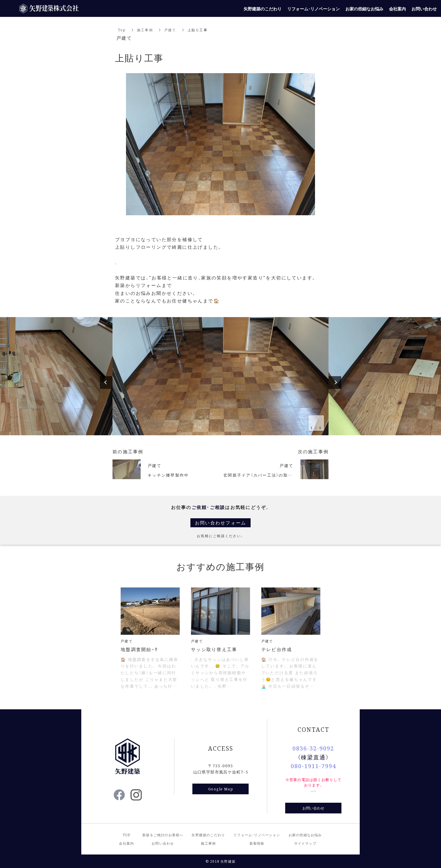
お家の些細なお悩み (305, 835)
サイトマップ (305, 843)
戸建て (170, 30)
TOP (127, 835)
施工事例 (145, 30)
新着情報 (257, 843)
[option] (220, 376)
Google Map (221, 789)
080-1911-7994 (313, 766)
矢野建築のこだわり (208, 835)
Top (122, 30)
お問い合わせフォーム (221, 523)
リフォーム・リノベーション (257, 835)
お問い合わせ (313, 808)
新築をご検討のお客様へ (163, 835)
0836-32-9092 (313, 748)
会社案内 (126, 843)
